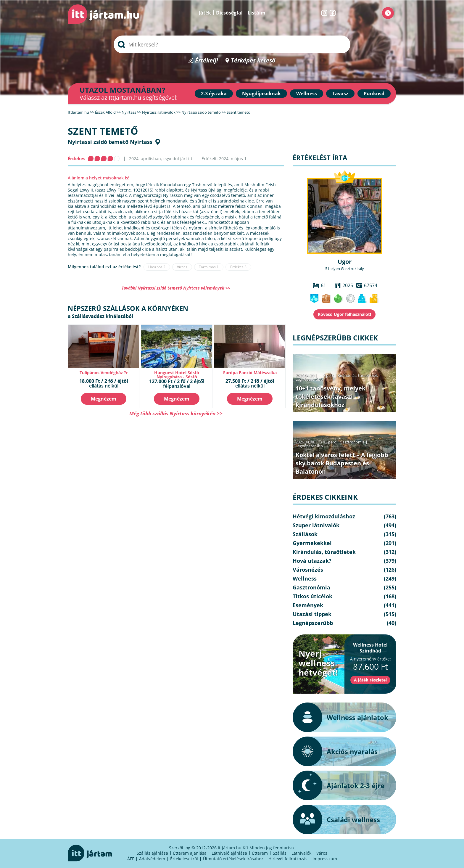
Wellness (307, 94)
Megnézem (104, 399)
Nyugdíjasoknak (261, 94)
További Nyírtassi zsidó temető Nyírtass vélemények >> (176, 288)
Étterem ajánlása (190, 853)
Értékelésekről (184, 859)
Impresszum (325, 859)
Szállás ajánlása (152, 853)
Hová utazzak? (312, 561)
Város (322, 853)
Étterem (260, 853)
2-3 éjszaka (214, 94)
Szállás (280, 853)
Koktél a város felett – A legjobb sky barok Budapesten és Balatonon (342, 463)
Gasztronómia (352, 442)
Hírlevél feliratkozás (288, 859)
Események (308, 605)
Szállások (305, 534)
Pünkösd (374, 94)
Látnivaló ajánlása (229, 853)
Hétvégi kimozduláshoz (324, 516)
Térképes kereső (253, 61)
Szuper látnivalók (316, 525)
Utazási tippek (312, 614)
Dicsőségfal (229, 13)
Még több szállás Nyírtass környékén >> (176, 413)
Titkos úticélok (312, 596)
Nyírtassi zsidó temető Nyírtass (110, 142)
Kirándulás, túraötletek (358, 375)
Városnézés (308, 570)
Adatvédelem (152, 859)
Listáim (257, 13)
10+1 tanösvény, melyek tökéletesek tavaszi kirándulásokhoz (331, 397)
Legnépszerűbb (309, 379)
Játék (205, 13)
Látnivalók (301, 853)
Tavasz (340, 94)
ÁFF (131, 859)
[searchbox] (232, 44)
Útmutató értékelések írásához (233, 859)
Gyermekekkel (312, 543)
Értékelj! (207, 61)
